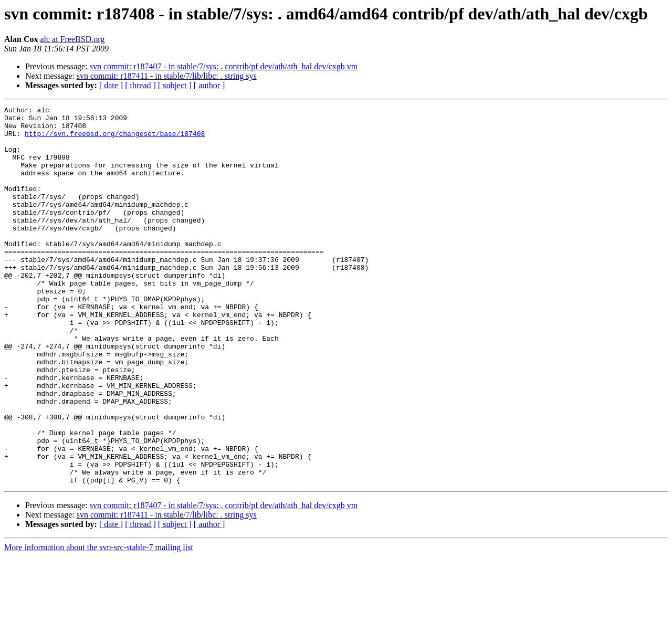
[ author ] (209, 85)
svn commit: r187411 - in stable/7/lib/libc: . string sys (167, 76)
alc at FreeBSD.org (72, 39)
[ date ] (111, 85)
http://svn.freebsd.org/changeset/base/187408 (115, 140)
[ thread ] (140, 85)
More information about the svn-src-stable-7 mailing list (99, 623)
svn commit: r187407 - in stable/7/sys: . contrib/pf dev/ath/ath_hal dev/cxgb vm (224, 66)
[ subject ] (175, 85)
